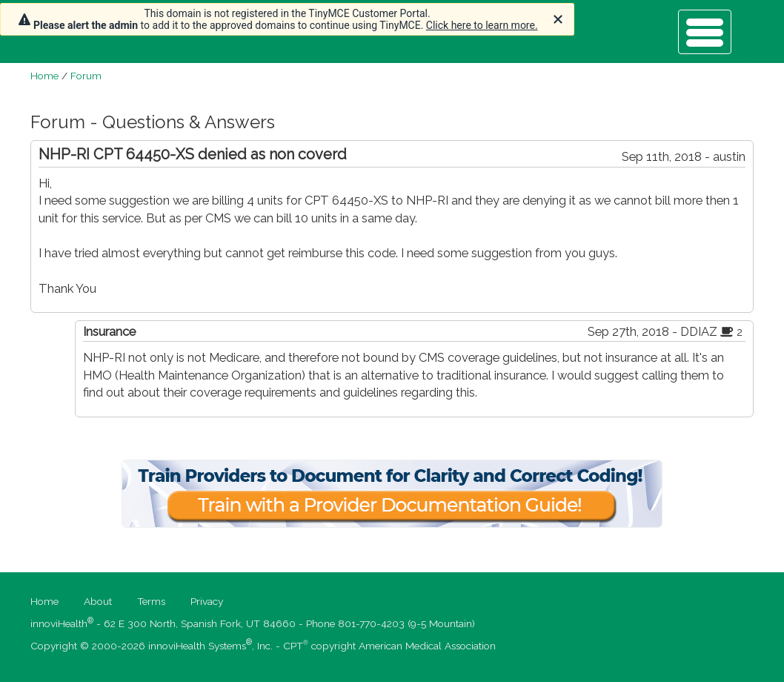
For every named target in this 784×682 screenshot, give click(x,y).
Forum (86, 76)
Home (44, 76)
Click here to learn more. (482, 25)
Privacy (207, 601)
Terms (151, 601)
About (98, 601)
